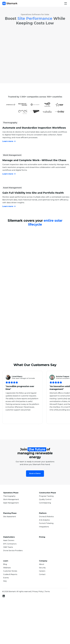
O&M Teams (8, 547)
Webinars (7, 568)
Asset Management (11, 503)
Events (6, 578)
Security (42, 568)
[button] (66, 3)
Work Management (11, 500)
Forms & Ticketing (46, 524)
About (42, 565)
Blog (5, 565)
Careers (42, 571)
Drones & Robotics (46, 517)
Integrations (44, 527)
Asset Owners (9, 541)
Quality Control (45, 500)
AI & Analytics (44, 520)
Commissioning (45, 503)
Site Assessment (10, 517)
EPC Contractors (10, 544)
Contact (42, 575)
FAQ (5, 581)
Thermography (9, 496)
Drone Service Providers (13, 551)
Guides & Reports (10, 575)
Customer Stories (10, 571)
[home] (10, 3)
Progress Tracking (46, 496)
